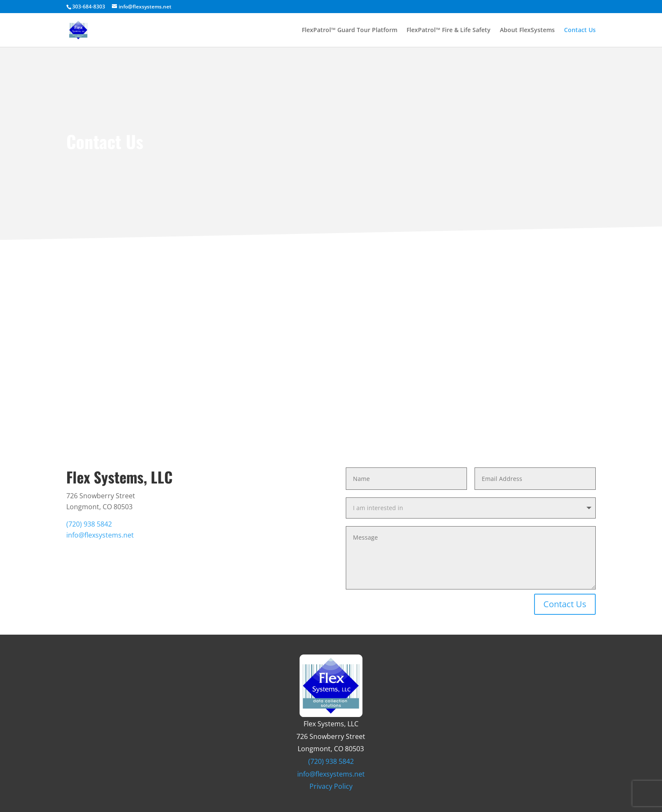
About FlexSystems (527, 30)
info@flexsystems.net (100, 535)
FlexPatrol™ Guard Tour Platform (350, 30)
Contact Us (580, 30)
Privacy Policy (331, 786)
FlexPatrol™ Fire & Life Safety (449, 30)
